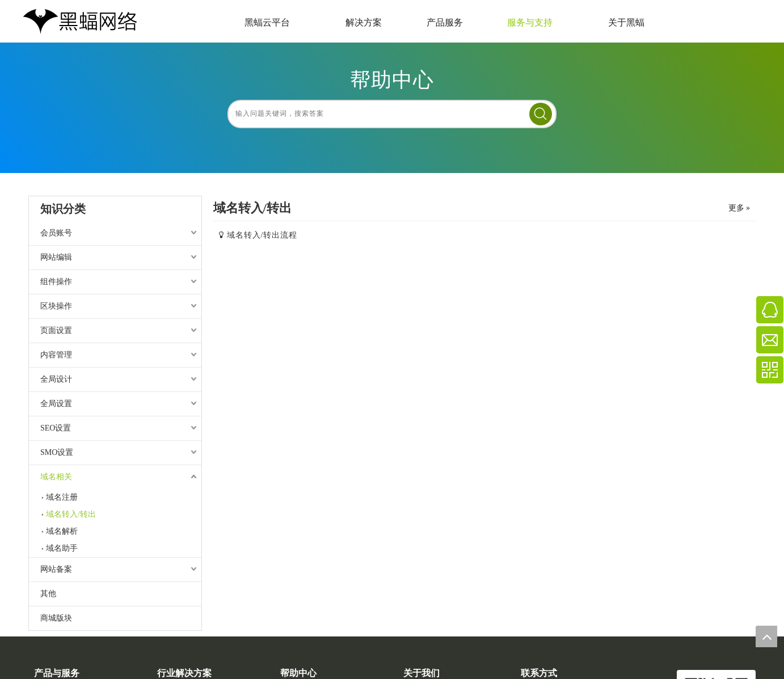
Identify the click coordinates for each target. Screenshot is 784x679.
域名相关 (56, 477)
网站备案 (56, 569)
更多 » (739, 208)
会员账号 (56, 233)
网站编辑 (56, 257)
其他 (48, 594)
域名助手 (62, 548)
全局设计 (56, 379)
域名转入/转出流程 (262, 235)
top (766, 636)
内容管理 (56, 355)
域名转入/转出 (71, 514)
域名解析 (62, 531)
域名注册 (62, 497)
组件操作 (56, 282)
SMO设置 (57, 452)
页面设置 (56, 330)
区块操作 (56, 306)
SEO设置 (56, 428)
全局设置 (56, 404)
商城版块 (56, 618)
